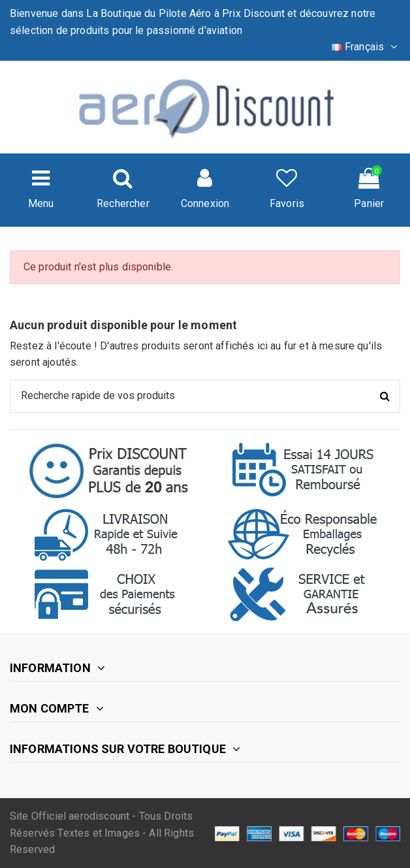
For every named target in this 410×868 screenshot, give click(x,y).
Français (366, 47)
